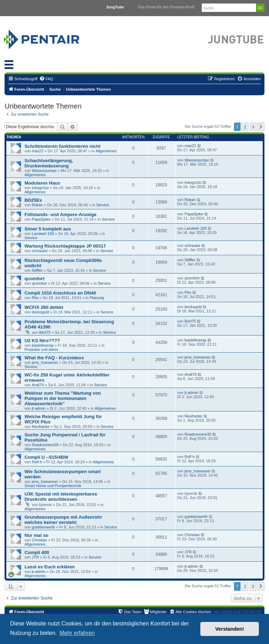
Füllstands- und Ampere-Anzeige (60, 214)
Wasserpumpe (44, 171)
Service (103, 205)
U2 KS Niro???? (42, 341)
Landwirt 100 (43, 234)
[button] (261, 127)
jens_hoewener (45, 362)
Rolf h (37, 462)
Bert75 (45, 332)
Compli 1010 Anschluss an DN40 (60, 293)
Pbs (35, 298)
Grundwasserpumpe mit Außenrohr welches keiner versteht (63, 520)
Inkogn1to (40, 188)
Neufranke (41, 427)
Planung (97, 298)
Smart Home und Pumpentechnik (53, 486)
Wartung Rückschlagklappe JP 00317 (65, 246)
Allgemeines (106, 151)
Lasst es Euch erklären (50, 567)
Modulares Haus (42, 183)
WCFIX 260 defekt (44, 307)
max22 (38, 151)
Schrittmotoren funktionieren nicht (63, 146)
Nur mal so (36, 535)
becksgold (41, 312)
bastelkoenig (43, 345)
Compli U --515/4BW (46, 457)
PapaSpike (41, 219)
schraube (40, 251)
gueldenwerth (43, 527)
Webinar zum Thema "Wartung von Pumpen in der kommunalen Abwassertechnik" (63, 398)
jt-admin (39, 408)
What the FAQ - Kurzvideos (54, 358)
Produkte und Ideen (41, 349)
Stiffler (37, 270)
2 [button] (245, 127)
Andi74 (38, 385)
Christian (39, 540)
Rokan (37, 205)
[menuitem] (46, 79)
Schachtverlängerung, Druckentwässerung (49, 163)
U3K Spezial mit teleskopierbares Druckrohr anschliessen (61, 497)
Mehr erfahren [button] (77, 633)
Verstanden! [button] (230, 629)
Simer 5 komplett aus (48, 229)
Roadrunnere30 (45, 445)
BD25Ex (33, 200)
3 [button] (253, 127)
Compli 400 (37, 552)
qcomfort (35, 279)
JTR (35, 557)
